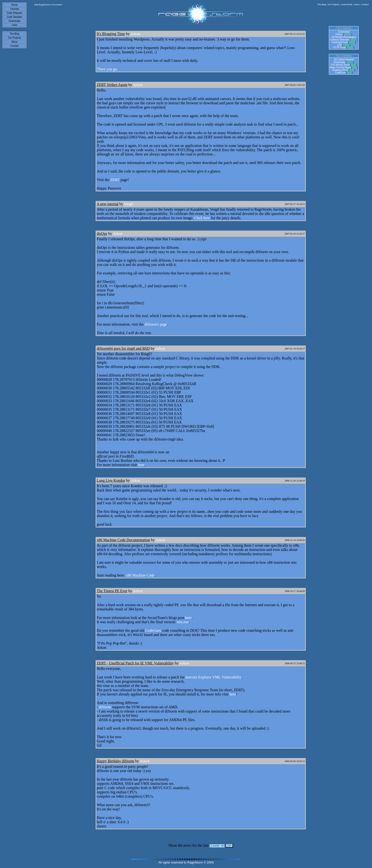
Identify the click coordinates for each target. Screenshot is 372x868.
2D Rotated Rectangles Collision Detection (343, 38)
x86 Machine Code (140, 575)
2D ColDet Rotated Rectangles (344, 61)
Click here (202, 218)
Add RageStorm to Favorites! (48, 5)
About (357, 5)
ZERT (115, 180)
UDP (340, 45)
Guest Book (347, 5)
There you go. (107, 69)
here (141, 465)
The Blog (321, 5)
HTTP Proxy (340, 48)
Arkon (135, 34)
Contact (365, 5)
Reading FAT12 (341, 70)
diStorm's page (156, 324)
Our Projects (334, 5)
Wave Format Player (341, 67)
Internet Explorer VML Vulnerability (213, 677)
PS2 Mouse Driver (340, 65)
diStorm (105, 707)
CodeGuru (153, 630)
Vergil (129, 204)
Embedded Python (342, 33)
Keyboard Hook (340, 42)
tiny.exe (183, 622)
